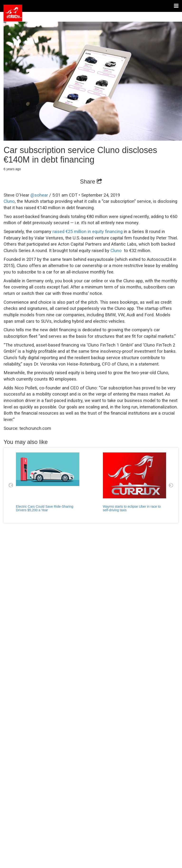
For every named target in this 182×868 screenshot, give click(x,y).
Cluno (9, 201)
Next (171, 485)
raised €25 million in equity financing (88, 232)
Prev (11, 485)
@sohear (39, 195)
